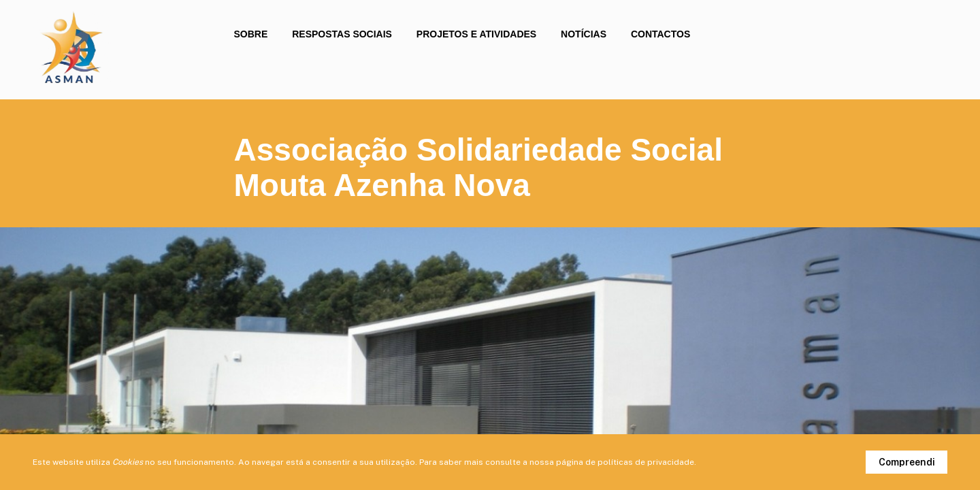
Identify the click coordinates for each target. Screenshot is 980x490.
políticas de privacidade (646, 462)
